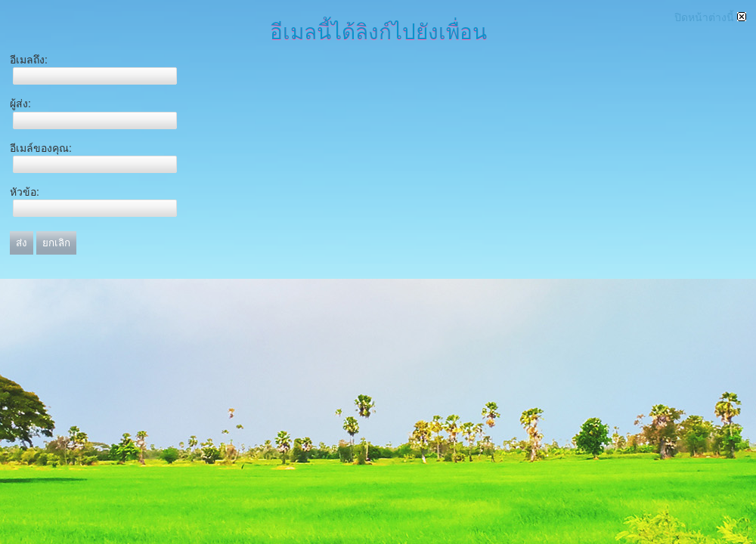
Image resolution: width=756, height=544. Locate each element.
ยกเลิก (56, 243)
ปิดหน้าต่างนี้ (710, 17)
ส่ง (22, 243)
